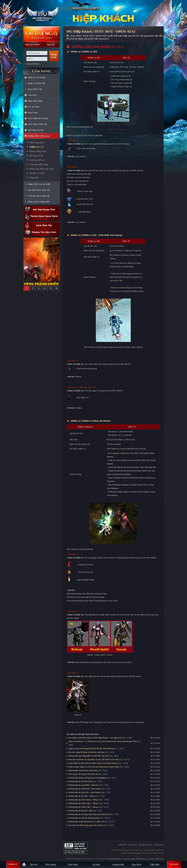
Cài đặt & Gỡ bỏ (146, 845)
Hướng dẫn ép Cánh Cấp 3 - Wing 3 (83, 800)
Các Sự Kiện (34, 107)
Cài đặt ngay (42, 34)
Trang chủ (68, 36)
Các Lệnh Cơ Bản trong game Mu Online (85, 825)
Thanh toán (159, 845)
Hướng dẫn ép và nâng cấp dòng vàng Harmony (89, 814)
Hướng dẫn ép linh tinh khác (80, 781)
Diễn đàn (156, 864)
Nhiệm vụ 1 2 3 (36, 147)
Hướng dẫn (118, 864)
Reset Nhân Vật (35, 89)
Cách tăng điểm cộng (39, 164)
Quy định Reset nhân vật (39, 190)
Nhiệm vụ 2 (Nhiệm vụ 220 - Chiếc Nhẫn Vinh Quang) (97, 235)
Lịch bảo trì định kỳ (42, 225)
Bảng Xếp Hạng (35, 101)
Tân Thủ (34, 864)
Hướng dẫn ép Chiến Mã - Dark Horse (84, 789)
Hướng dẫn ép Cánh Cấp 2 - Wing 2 (83, 803)
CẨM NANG (42, 70)
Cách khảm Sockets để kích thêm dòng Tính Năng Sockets (93, 763)
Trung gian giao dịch (42, 217)
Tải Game (174, 864)
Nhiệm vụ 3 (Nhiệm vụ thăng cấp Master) (91, 421)
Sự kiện (96, 864)
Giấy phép (133, 845)
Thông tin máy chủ (42, 233)
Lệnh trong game (37, 142)
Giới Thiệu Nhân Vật (37, 124)
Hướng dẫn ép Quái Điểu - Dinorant (83, 785)
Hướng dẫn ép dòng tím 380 (80, 811)
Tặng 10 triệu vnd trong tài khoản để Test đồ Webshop (91, 749)
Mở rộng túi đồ (36, 156)
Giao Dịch (32, 95)
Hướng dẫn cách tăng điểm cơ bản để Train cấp (88, 756)
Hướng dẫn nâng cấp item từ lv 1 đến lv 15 (86, 822)
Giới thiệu (122, 845)
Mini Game (33, 113)
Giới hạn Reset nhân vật (39, 196)
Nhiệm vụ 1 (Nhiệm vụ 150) (84, 52)
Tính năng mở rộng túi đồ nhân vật (83, 774)
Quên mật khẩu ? (33, 64)
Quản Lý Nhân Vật (36, 83)
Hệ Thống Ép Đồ (36, 130)
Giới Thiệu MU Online (38, 118)
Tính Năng (50, 864)
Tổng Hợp (34, 178)
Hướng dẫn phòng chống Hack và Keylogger (87, 778)
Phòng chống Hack (38, 151)
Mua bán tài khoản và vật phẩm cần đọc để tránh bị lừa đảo (93, 759)
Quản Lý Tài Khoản (37, 77)
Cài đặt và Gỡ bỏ (37, 173)
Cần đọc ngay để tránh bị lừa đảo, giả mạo (86, 752)
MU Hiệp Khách (41, 13)
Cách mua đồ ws (37, 160)
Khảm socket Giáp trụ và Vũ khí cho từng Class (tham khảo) (94, 767)
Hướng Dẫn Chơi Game (39, 136)
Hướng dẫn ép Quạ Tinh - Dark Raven (84, 792)
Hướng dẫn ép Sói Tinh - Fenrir (81, 796)
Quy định (137, 864)
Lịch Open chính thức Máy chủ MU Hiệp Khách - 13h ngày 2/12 (95, 738)
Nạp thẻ (51, 45)
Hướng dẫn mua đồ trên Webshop (83, 770)
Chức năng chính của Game (42, 169)
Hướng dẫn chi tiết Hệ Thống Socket (84, 818)
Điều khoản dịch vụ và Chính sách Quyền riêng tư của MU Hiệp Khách (136, 859)
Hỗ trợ (42, 210)
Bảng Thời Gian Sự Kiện (39, 184)
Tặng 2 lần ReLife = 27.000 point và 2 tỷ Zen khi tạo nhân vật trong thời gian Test (102, 741)
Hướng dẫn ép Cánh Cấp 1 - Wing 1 (83, 807)
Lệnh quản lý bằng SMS (39, 202)
